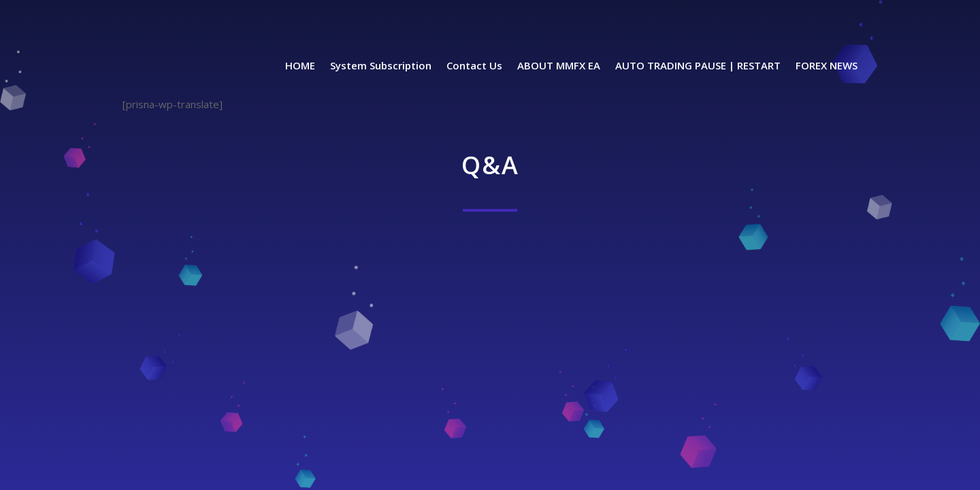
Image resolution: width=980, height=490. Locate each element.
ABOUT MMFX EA (559, 66)
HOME (300, 66)
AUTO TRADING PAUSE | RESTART (698, 66)
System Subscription (381, 66)
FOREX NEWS (827, 66)
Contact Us (474, 66)
